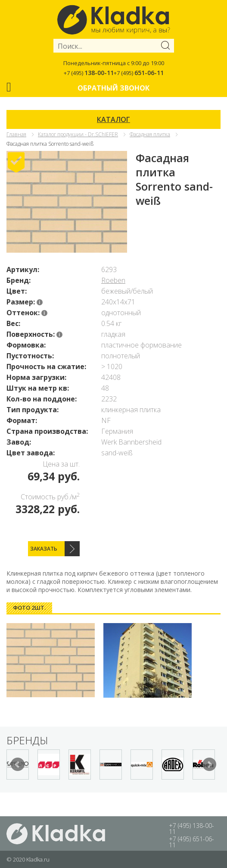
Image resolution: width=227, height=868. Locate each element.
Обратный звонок (113, 88)
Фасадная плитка (150, 134)
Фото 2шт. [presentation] (29, 608)
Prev (18, 765)
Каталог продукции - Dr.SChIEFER (78, 134)
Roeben (113, 280)
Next (209, 765)
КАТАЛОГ (113, 119)
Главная (16, 134)
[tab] (29, 608)
